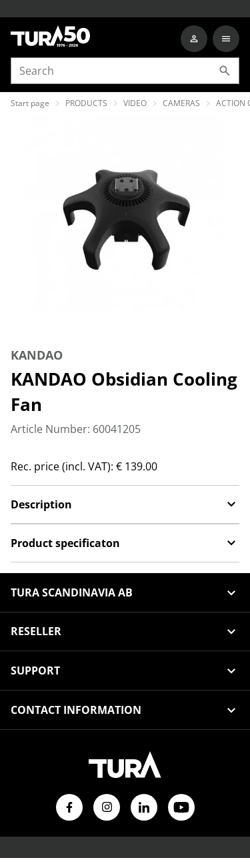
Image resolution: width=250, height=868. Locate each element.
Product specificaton (125, 543)
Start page (30, 103)
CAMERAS (181, 103)
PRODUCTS (86, 103)
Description (125, 504)
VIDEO (135, 103)
